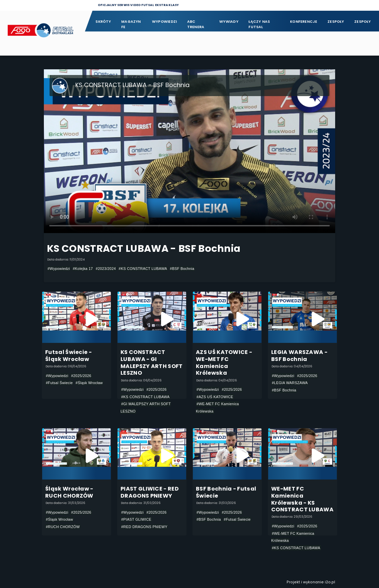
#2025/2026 (81, 376)
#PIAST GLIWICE (136, 519)
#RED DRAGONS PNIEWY (144, 527)
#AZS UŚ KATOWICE (215, 397)
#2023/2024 (106, 269)
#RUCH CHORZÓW (63, 527)
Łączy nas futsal (259, 24)
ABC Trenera (196, 24)
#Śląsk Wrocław (89, 383)
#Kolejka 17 (83, 269)
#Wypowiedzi (59, 269)
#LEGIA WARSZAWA (290, 383)
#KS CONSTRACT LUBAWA (143, 269)
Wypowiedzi (164, 22)
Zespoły (336, 22)
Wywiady (229, 22)
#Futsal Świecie (59, 383)
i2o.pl (330, 582)
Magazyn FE (131, 24)
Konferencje (304, 22)
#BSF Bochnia (182, 269)
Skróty (103, 22)
